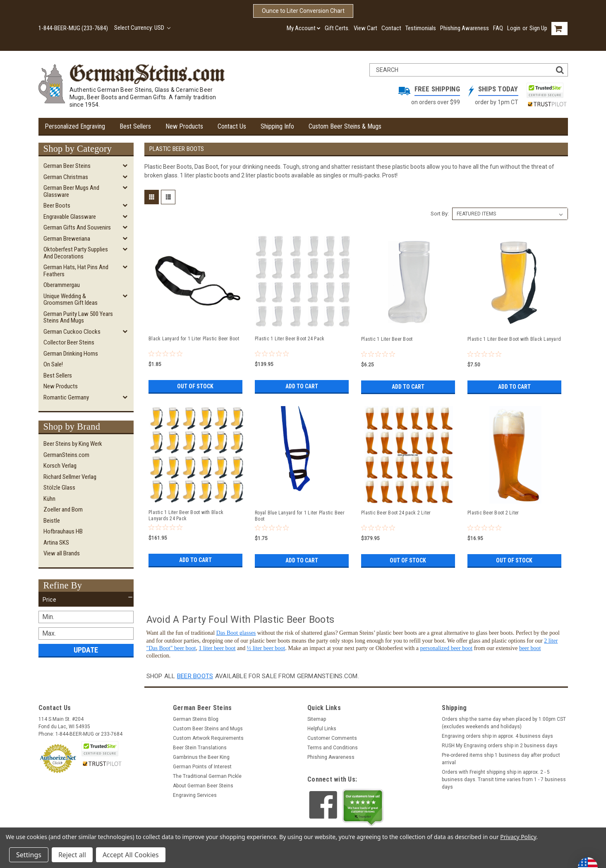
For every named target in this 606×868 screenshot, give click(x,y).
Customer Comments (332, 738)
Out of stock (195, 386)
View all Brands (62, 553)
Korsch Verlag (60, 466)
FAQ (498, 28)
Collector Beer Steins (69, 342)
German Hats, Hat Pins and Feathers (76, 271)
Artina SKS (56, 543)
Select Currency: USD (143, 28)
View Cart (365, 28)
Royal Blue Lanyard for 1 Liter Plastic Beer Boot (300, 516)
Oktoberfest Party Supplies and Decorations (76, 253)
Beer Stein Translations (200, 748)
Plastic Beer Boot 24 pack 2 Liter (396, 513)
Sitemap (317, 719)
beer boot (530, 648)
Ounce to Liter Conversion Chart (303, 11)
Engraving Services (195, 795)
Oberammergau (62, 285)
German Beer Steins (67, 166)
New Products (184, 126)
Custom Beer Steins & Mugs (345, 126)
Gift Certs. (337, 28)
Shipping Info (277, 126)
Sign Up (538, 28)
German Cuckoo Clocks (72, 332)
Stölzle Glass (59, 488)
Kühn (49, 499)
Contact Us (232, 126)
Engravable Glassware (70, 217)
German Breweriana (67, 239)
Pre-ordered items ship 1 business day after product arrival (501, 759)
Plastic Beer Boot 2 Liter (493, 513)
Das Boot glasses (236, 633)
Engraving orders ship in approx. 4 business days (497, 736)
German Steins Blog (196, 719)
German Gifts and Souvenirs (77, 227)
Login (514, 28)
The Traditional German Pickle (207, 776)
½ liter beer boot (266, 648)
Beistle (52, 521)
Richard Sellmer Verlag (70, 477)
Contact (391, 28)
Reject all (72, 855)
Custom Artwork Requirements (208, 738)
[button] (86, 600)
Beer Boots (57, 206)
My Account (304, 28)
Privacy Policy (518, 837)
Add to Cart (302, 386)
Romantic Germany (66, 397)
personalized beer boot (446, 648)
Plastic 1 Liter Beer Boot (387, 339)
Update (86, 650)
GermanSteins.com (66, 455)
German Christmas (66, 177)
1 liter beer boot (217, 648)
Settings (29, 855)
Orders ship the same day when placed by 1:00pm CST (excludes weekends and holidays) (504, 723)
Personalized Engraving (75, 126)
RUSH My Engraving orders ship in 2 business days (500, 746)
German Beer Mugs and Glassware (71, 191)
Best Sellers (135, 126)
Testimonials (421, 28)
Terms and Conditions (333, 748)
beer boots (195, 676)
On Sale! (53, 364)
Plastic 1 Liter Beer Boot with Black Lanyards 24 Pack (186, 515)
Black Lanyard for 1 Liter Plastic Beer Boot (194, 339)
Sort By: (440, 214)
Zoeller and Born (63, 509)
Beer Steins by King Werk (73, 444)
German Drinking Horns (71, 354)
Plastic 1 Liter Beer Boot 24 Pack (290, 339)
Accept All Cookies (131, 855)
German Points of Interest (202, 767)
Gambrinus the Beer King (201, 757)
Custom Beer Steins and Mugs (208, 729)
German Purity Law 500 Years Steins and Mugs (78, 317)
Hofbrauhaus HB (63, 531)
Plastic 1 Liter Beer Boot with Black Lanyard (514, 339)
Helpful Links (322, 729)
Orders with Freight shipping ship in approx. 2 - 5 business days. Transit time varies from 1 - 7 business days (504, 780)
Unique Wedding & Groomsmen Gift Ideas (71, 300)
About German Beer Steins (203, 786)
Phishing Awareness (465, 28)
